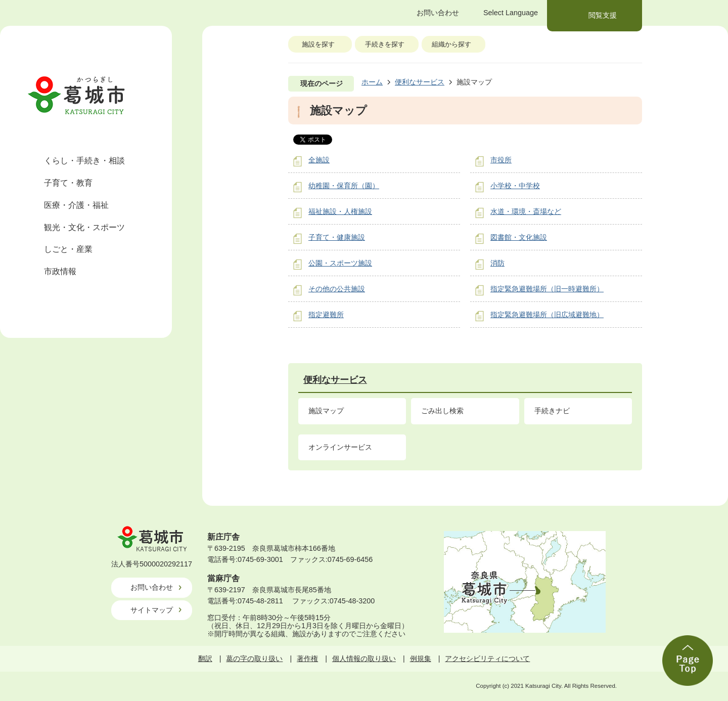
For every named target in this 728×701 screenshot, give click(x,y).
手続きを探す (385, 44)
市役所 (501, 160)
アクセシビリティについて (487, 659)
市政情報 (60, 271)
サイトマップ (152, 610)
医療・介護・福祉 (76, 205)
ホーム (372, 82)
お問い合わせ (152, 587)
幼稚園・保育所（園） (344, 186)
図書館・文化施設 (519, 237)
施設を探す (318, 44)
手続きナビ (552, 411)
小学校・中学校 (515, 186)
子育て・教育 (68, 183)
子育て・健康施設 (337, 237)
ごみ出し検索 (442, 411)
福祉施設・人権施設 (340, 211)
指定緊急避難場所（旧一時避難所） (547, 289)
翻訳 (205, 659)
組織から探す (451, 44)
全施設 (319, 160)
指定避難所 (326, 315)
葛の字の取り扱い (254, 659)
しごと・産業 (68, 249)
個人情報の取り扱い (364, 659)
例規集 (421, 659)
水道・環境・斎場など (526, 211)
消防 (497, 263)
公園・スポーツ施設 (340, 263)
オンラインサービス (340, 447)
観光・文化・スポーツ (84, 227)
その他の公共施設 (337, 289)
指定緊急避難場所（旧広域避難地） (547, 315)
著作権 (307, 659)
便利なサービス (420, 82)
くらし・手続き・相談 (84, 161)
